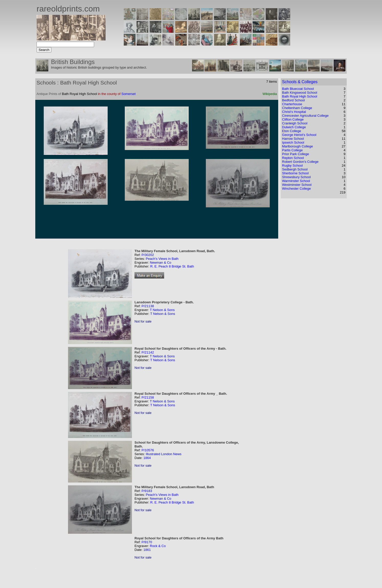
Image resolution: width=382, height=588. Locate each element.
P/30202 (148, 255)
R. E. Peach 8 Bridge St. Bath (172, 266)
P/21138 (148, 306)
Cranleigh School (295, 123)
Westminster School (297, 185)
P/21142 (148, 352)
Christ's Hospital (294, 112)
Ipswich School (293, 142)
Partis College (292, 150)
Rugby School (292, 165)
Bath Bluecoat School (298, 89)
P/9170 (147, 542)
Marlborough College (297, 146)
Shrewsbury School (296, 177)
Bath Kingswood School (300, 93)
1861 (147, 550)
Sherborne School (295, 173)
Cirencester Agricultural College (305, 116)
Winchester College (296, 189)
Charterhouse (292, 104)
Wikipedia (270, 94)
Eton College (291, 131)
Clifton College (293, 119)
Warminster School (296, 181)
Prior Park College (296, 154)
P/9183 (147, 491)
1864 (147, 458)
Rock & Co (158, 546)
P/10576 (148, 450)
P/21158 (148, 397)
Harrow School (293, 139)
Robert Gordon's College (300, 162)
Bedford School (293, 100)
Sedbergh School (295, 169)
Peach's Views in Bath (162, 259)
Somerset (129, 94)
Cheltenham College (297, 108)
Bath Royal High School (300, 96)
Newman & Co (161, 263)
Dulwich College (294, 127)
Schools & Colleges (300, 82)
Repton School (293, 158)
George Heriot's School (299, 135)
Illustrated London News (164, 454)
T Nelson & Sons (162, 310)
